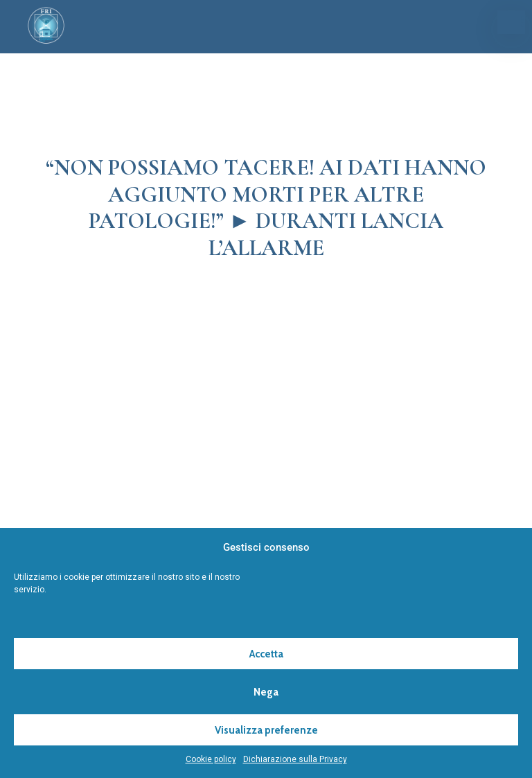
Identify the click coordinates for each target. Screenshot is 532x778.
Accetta (266, 654)
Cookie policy (211, 759)
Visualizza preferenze (266, 730)
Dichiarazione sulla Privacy (295, 759)
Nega (266, 692)
